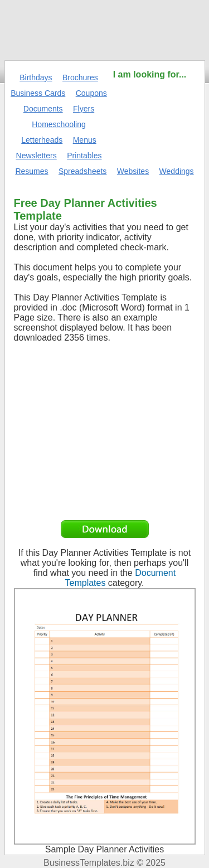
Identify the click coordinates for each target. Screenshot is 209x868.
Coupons (91, 93)
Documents (43, 109)
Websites (133, 171)
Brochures (80, 77)
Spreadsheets (82, 171)
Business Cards (38, 93)
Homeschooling (59, 124)
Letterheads (42, 140)
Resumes (31, 171)
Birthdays (36, 77)
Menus (85, 140)
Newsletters (37, 156)
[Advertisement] (150, 116)
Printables (84, 156)
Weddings (177, 171)
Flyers (84, 109)
